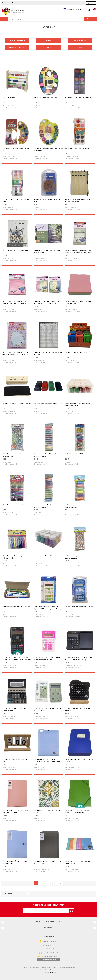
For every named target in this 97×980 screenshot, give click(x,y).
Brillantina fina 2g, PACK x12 (76, 454)
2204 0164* (50, 945)
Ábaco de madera (9, 98)
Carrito (94, 9)
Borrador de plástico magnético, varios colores (48, 404)
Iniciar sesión (19, 3)
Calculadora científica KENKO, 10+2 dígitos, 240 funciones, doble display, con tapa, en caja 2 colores (48, 609)
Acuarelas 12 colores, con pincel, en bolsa (78, 99)
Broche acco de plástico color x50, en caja (16, 608)
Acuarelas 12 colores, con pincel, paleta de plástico (48, 150)
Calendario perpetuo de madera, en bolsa (15, 760)
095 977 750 (89, 9)
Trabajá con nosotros (49, 960)
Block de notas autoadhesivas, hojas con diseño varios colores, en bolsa (16, 353)
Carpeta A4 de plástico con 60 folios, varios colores (79, 862)
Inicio (48, 31)
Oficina (48, 40)
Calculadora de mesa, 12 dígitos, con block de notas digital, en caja (79, 659)
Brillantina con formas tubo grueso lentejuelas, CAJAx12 (78, 404)
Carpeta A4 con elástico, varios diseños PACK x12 (48, 811)
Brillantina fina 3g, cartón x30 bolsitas (17, 505)
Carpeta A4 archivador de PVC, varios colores (79, 760)
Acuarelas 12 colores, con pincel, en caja (16, 150)
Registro (7, 3)
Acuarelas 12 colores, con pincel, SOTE (80, 149)
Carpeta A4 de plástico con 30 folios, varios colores (16, 862)
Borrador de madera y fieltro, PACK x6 (17, 403)
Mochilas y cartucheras (17, 40)
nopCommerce (52, 970)
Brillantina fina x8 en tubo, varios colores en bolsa (15, 557)
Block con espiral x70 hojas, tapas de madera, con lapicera (79, 201)
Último (61, 883)
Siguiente (57, 883)
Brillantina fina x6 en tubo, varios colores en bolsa (77, 506)
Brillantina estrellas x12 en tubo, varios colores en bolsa (48, 455)
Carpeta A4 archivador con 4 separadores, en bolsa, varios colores (47, 760)
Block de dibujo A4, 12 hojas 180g (15, 251)
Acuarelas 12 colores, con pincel (46, 98)
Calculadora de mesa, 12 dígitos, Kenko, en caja (15, 710)
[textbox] (46, 19)
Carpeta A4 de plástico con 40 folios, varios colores (47, 862)
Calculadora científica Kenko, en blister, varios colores (79, 608)
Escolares (80, 47)
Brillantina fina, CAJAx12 (43, 556)
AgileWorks (53, 972)
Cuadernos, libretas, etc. (17, 47)
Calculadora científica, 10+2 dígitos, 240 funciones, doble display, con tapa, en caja (17, 660)
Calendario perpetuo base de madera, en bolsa (79, 710)
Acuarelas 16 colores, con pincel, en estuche (16, 201)
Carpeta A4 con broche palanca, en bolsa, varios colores (15, 811)
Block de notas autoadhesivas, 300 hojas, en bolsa (78, 302)
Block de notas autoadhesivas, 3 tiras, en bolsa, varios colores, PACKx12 (48, 302)
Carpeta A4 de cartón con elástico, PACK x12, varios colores (78, 811)
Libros (48, 47)
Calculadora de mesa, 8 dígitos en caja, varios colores (48, 710)
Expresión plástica (80, 40)
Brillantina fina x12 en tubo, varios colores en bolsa (46, 506)
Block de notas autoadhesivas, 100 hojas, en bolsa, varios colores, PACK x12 (16, 303)
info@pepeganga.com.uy (50, 953)
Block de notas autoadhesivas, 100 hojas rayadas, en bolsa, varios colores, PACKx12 (79, 253)
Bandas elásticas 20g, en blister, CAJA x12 (48, 201)
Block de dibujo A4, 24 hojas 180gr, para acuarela (47, 252)
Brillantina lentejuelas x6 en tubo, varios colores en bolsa (80, 557)
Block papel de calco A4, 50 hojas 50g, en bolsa (48, 353)
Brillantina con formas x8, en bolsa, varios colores (15, 455)
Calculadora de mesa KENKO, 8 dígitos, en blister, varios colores (48, 659)
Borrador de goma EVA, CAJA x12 (78, 352)
